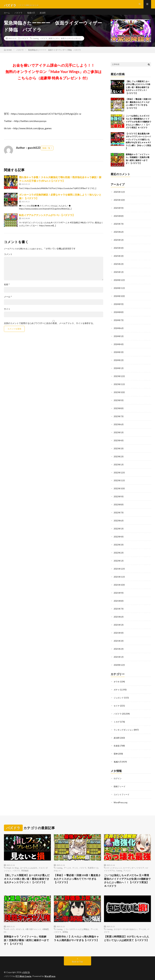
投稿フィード (120, 781)
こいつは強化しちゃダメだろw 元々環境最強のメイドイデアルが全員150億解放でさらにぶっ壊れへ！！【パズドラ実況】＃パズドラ (138, 126)
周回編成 (25, 865)
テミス (75, 862)
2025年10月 (119, 204)
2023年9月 (119, 401)
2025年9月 (119, 212)
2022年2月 (119, 551)
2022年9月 (119, 496)
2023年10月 (119, 393)
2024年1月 (119, 370)
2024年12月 (119, 283)
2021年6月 (119, 614)
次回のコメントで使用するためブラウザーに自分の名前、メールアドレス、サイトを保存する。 (49, 328)
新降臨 (65, 928)
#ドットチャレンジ (114, 862)
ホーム (7, 15)
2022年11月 (119, 480)
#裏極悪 (46, 925)
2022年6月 (119, 519)
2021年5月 (119, 622)
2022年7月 (119, 512)
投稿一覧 (46, 153)
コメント (8, 259)
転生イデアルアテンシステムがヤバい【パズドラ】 (47, 220)
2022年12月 (119, 472)
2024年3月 (119, 354)
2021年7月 (119, 606)
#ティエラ (11, 925)
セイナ (117, 701)
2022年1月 (119, 559)
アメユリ (127, 865)
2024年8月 (119, 315)
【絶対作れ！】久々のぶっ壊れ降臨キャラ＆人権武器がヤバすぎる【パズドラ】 (76, 937)
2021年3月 (119, 638)
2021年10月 (119, 582)
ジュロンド (119, 693)
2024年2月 (119, 362)
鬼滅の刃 (32, 15)
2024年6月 (119, 330)
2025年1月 (119, 275)
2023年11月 (119, 386)
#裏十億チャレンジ (33, 925)
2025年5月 (119, 244)
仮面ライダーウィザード (71, 43)
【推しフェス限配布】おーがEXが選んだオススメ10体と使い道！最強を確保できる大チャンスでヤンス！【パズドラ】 (138, 92)
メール (8, 302)
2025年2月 (119, 267)
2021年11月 (119, 575)
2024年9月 (119, 307)
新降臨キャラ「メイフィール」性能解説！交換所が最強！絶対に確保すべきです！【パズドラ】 (26, 937)
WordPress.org (121, 797)
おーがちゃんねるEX (29, 862)
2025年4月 (119, 252)
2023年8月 (119, 409)
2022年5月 (119, 527)
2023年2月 (119, 456)
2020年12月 (119, 661)
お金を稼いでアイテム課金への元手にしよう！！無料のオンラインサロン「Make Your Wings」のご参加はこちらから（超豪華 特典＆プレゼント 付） (54, 76)
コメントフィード (122, 789)
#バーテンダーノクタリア (134, 862)
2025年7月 (119, 228)
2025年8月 (119, 220)
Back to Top (77, 959)
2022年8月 (119, 504)
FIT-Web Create (24, 973)
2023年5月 (119, 433)
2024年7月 (119, 323)
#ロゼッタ (20, 925)
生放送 (117, 741)
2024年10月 (119, 299)
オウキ (117, 678)
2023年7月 (119, 417)
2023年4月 (119, 441)
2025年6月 (119, 236)
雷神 (116, 749)
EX (5, 928)
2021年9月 (119, 590)
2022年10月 (119, 488)
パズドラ (19, 15)
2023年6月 (119, 425)
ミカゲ (117, 717)
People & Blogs (13, 862)
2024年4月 (119, 346)
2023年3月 (119, 449)
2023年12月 (119, 378)
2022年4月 (119, 535)
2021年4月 (119, 630)
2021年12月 (119, 567)
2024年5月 (119, 338)
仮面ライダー (54, 43)
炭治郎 (45, 15)
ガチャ (117, 686)
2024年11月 (119, 291)
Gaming (36, 43)
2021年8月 (119, 598)
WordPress (51, 973)
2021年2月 (119, 645)
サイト (7, 314)
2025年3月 (119, 260)
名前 (7, 289)
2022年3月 (119, 543)
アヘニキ (67, 862)
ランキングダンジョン (124, 725)
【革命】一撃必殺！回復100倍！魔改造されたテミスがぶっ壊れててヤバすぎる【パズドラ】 (77, 874)
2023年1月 (119, 464)
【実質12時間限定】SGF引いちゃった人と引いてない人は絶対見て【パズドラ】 (126, 937)
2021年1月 (119, 653)
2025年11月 (119, 197)
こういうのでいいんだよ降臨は (76, 925)
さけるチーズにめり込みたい (125, 925)
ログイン (118, 773)
